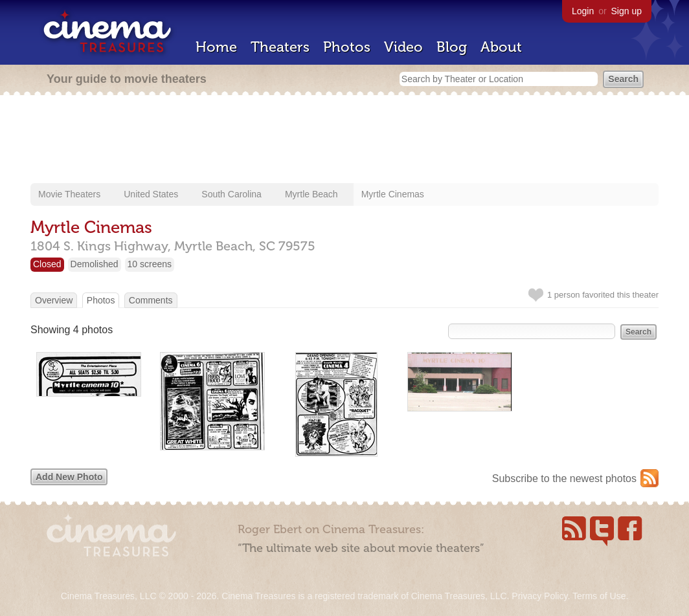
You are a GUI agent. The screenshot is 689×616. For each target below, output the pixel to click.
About (501, 47)
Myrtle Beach (311, 194)
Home (216, 47)
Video (403, 47)
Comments (151, 300)
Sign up (627, 11)
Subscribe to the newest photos (564, 478)
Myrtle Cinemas (393, 194)
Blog (452, 47)
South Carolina (232, 194)
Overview (54, 300)
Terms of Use (599, 596)
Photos (347, 47)
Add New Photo (69, 477)
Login (583, 11)
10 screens (150, 264)
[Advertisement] (345, 140)
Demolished (95, 264)
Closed (47, 264)
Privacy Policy (539, 596)
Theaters (280, 47)
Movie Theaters (69, 194)
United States (151, 194)
